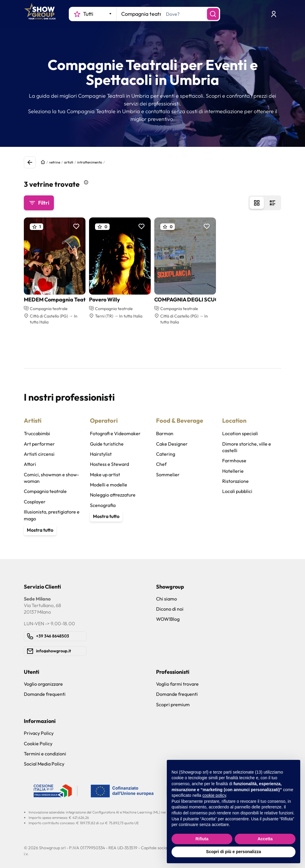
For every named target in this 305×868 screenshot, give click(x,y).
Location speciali (240, 433)
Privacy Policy (39, 733)
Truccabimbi (37, 433)
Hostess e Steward (109, 464)
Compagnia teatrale (45, 491)
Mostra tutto (40, 530)
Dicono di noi (170, 609)
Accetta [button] (265, 839)
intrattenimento (90, 162)
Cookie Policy (38, 743)
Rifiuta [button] (202, 839)
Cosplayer (35, 502)
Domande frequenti (45, 694)
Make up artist (105, 475)
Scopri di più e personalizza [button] (234, 852)
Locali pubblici (237, 491)
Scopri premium (173, 704)
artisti (69, 162)
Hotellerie (233, 471)
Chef (161, 464)
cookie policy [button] (214, 795)
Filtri (39, 203)
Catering (166, 454)
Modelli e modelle (109, 485)
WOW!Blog (168, 619)
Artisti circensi (39, 454)
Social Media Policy (44, 764)
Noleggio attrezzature (113, 495)
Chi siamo (166, 599)
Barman (165, 433)
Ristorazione (235, 481)
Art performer (39, 444)
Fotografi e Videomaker (115, 433)
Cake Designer (172, 444)
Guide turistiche (107, 444)
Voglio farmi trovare (177, 684)
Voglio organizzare (43, 684)
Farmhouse (234, 461)
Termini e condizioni (45, 754)
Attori (30, 464)
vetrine (55, 162)
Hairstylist (101, 454)
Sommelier (168, 475)
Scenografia (103, 505)
